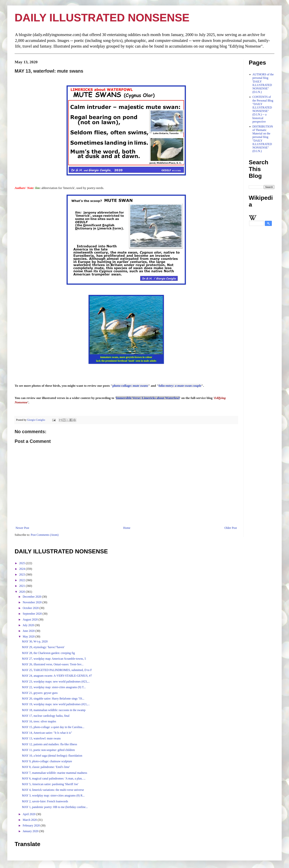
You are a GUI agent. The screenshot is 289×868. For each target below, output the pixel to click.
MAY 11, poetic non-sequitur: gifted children (48, 750)
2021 (22, 586)
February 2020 (32, 825)
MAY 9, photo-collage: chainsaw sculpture (47, 761)
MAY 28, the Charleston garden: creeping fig (48, 653)
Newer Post (22, 528)
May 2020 (29, 637)
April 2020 (29, 814)
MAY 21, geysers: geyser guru (40, 693)
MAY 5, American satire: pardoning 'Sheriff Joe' (50, 784)
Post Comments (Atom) (45, 535)
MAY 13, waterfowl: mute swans (41, 738)
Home (127, 528)
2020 (22, 592)
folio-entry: (180, 386)
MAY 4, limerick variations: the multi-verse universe (53, 790)
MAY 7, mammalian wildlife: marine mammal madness (55, 773)
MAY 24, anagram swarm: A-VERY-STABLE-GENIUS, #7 (57, 676)
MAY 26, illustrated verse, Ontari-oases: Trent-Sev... (53, 664)
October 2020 (31, 608)
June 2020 (29, 631)
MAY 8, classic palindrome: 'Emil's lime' (46, 767)
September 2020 (33, 614)
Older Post (231, 528)
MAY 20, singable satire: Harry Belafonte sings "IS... (53, 699)
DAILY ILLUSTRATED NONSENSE (102, 18)
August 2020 (31, 619)
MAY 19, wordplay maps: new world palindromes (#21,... (56, 704)
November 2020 (33, 602)
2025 (22, 563)
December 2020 (32, 597)
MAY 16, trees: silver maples (39, 721)
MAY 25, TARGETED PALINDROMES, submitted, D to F (57, 670)
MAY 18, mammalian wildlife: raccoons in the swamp (54, 710)
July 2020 (29, 625)
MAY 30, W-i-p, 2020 (35, 641)
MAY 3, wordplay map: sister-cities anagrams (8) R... (53, 795)
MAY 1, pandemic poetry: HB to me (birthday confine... (55, 807)
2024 (22, 569)
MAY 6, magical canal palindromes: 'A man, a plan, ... (54, 778)
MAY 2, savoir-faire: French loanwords (45, 801)
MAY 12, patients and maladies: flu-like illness (49, 744)
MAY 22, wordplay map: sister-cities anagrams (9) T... (54, 687)
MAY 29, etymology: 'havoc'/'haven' (43, 647)
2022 (22, 580)
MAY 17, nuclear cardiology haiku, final (46, 716)
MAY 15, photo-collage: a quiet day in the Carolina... (53, 727)
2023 (22, 574)
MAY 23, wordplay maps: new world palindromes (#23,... (56, 682)
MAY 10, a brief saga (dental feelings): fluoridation (52, 756)
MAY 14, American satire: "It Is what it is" (47, 733)
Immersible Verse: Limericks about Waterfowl (148, 398)
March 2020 (30, 820)
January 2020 (31, 831)
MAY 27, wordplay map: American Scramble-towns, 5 (54, 659)
